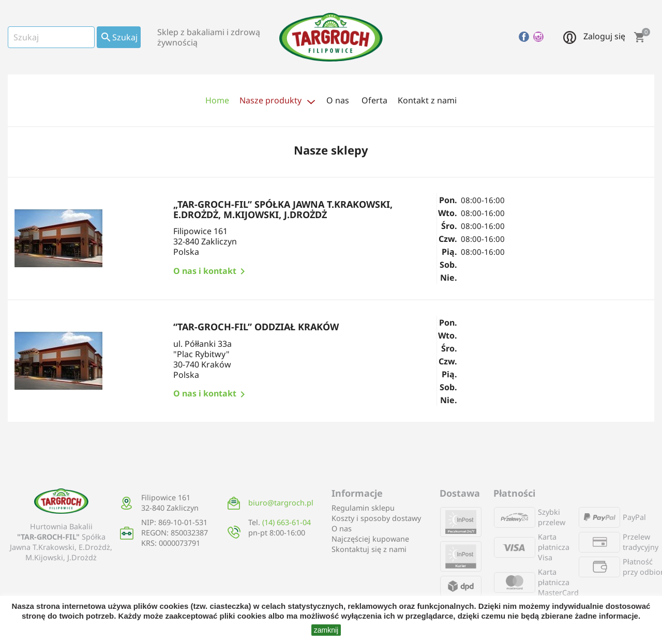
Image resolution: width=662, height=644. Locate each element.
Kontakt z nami (427, 100)
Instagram (538, 37)
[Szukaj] (51, 37)
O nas (342, 528)
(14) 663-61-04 (287, 522)
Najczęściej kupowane (370, 539)
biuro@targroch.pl (281, 503)
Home (217, 100)
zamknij (326, 630)
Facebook (524, 37)
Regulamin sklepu (363, 508)
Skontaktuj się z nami (369, 549)
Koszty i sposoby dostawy (376, 518)
